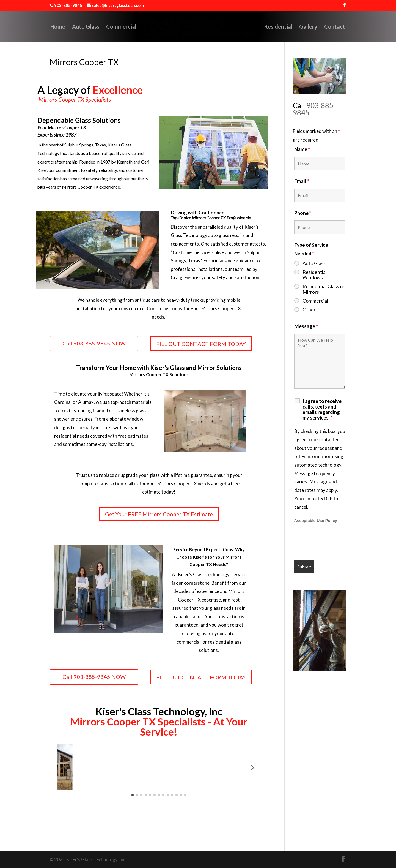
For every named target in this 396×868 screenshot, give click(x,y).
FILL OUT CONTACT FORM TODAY (201, 344)
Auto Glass (74, 27)
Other (309, 309)
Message (306, 326)
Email (302, 181)
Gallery (320, 27)
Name (302, 149)
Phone (303, 213)
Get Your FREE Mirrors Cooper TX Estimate (159, 514)
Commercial (110, 27)
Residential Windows (315, 275)
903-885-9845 (314, 109)
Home (46, 27)
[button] (66, 768)
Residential (289, 27)
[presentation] (336, 542)
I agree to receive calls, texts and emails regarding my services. (322, 409)
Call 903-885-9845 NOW (94, 343)
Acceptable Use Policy (316, 521)
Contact (346, 27)
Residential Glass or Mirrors (324, 289)
